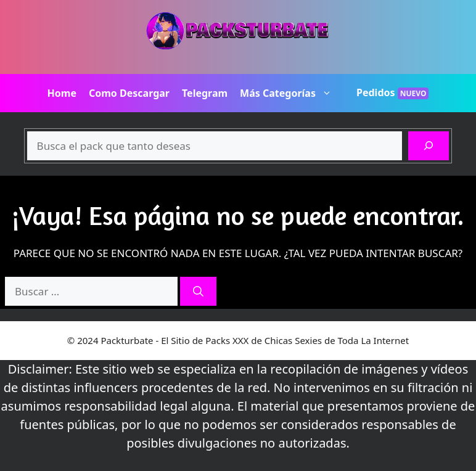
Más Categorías (292, 93)
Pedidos (392, 92)
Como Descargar (129, 93)
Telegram (205, 93)
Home (62, 93)
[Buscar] (429, 146)
